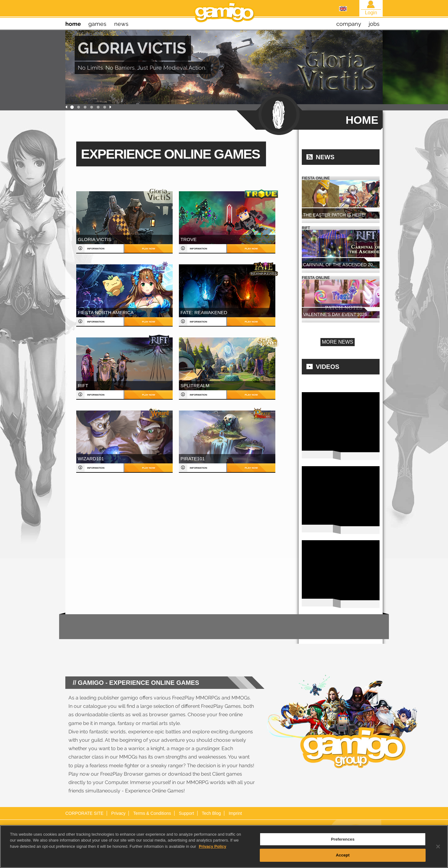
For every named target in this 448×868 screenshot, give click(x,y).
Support (187, 813)
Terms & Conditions (152, 813)
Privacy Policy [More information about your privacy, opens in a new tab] (212, 846)
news (121, 24)
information (96, 249)
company (349, 24)
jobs (374, 24)
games (97, 24)
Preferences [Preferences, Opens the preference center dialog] (343, 839)
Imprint (235, 813)
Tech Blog (211, 813)
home (73, 24)
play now (148, 249)
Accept (343, 855)
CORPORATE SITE (84, 813)
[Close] (438, 847)
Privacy (119, 813)
